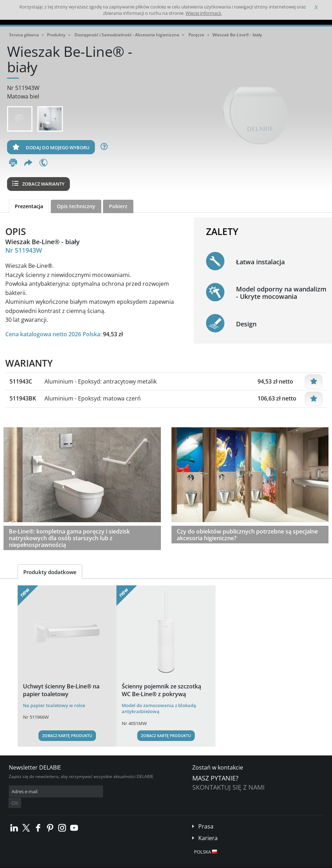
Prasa (206, 816)
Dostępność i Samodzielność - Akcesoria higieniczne (127, 35)
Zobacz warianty (38, 184)
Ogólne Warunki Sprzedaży (56, 863)
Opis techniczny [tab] (76, 206)
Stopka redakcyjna (143, 863)
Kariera (208, 827)
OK (121, 792)
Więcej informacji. (204, 13)
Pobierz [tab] (118, 206)
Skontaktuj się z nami (228, 787)
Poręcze (196, 35)
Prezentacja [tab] (29, 206)
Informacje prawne (103, 863)
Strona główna (24, 35)
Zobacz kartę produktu (67, 736)
